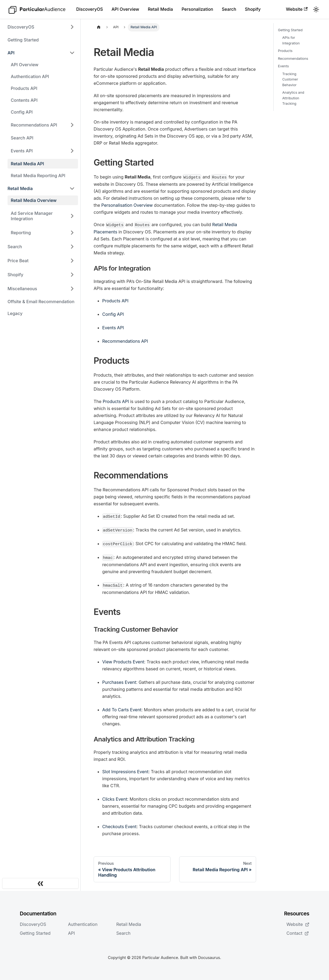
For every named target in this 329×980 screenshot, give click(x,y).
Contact (298, 933)
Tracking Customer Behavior (290, 79)
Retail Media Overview (34, 200)
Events (283, 66)
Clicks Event (115, 799)
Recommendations (293, 59)
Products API (24, 88)
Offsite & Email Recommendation (41, 302)
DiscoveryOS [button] (21, 27)
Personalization (197, 9)
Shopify (253, 9)
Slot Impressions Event (125, 772)
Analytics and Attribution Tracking (293, 98)
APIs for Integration (291, 40)
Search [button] (15, 247)
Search (229, 9)
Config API (22, 112)
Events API (113, 328)
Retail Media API (27, 164)
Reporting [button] (21, 233)
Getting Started (23, 40)
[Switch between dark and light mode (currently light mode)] (316, 9)
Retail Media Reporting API (38, 176)
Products (285, 51)
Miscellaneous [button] (22, 289)
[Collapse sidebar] (40, 883)
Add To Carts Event (122, 710)
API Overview (125, 9)
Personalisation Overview (127, 205)
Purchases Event (119, 682)
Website (297, 9)
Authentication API (30, 76)
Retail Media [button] (20, 188)
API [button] (11, 53)
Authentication (83, 924)
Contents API (24, 100)
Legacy (15, 313)
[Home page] (99, 27)
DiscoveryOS (89, 9)
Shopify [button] (15, 275)
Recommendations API (125, 341)
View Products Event (123, 662)
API (72, 933)
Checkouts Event (119, 827)
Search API (22, 138)
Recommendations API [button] (34, 125)
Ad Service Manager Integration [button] (32, 216)
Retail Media (160, 9)
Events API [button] (22, 151)
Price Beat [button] (18, 261)
